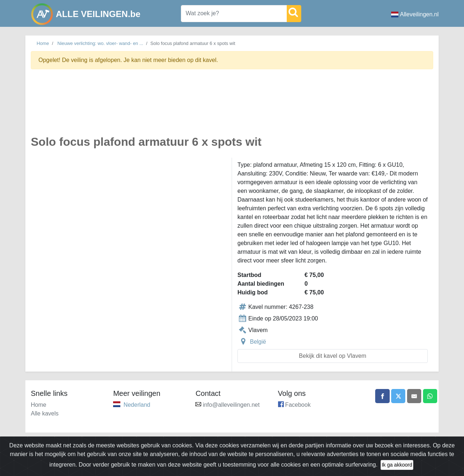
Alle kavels (45, 413)
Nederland (137, 405)
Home (43, 43)
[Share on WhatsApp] (430, 396)
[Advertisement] (232, 106)
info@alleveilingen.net (231, 405)
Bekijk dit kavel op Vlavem (333, 356)
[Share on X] (398, 396)
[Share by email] (414, 396)
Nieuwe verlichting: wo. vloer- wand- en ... (100, 43)
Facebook (298, 405)
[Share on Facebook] (382, 396)
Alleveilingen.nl (415, 14)
